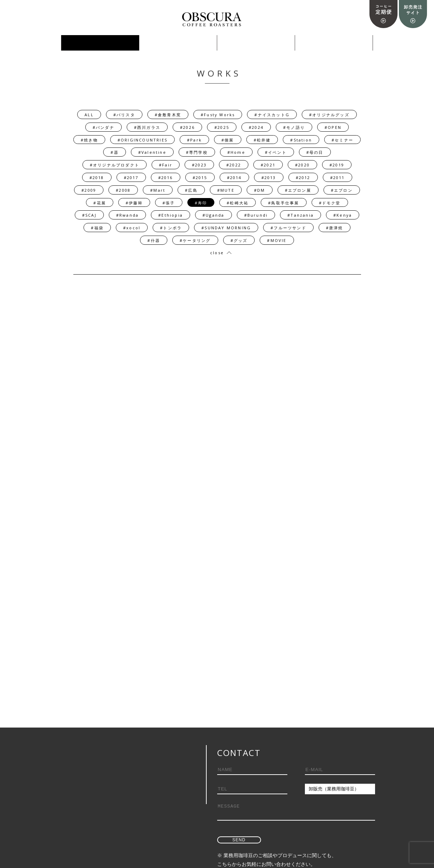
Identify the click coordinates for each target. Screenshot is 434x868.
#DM (260, 190)
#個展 (228, 140)
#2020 (302, 165)
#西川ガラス (147, 127)
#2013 (269, 177)
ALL (89, 115)
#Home (236, 152)
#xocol (132, 228)
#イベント (276, 152)
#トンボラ (171, 228)
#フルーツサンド (288, 228)
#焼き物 (89, 140)
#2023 (199, 165)
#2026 (187, 127)
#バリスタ (124, 115)
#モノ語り (294, 127)
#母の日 (315, 152)
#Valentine (152, 152)
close (217, 253)
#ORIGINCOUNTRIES (142, 140)
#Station (301, 140)
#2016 (166, 177)
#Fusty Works (218, 115)
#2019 (337, 165)
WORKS (100, 43)
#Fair (166, 165)
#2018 (97, 177)
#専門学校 (197, 152)
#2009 (89, 190)
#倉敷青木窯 (168, 115)
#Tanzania (301, 215)
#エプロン (342, 190)
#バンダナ (104, 127)
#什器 (154, 240)
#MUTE (226, 190)
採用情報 (256, 43)
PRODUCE (178, 43)
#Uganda (213, 215)
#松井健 (262, 140)
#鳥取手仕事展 (283, 203)
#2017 (131, 177)
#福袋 (97, 228)
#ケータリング (195, 240)
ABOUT (334, 43)
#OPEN (333, 127)
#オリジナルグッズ (329, 115)
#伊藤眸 (134, 203)
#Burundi (256, 215)
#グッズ (239, 240)
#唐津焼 (335, 228)
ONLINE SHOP (22, 43)
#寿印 (201, 203)
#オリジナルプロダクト (115, 165)
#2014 (234, 177)
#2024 (256, 127)
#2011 (338, 177)
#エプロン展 (298, 190)
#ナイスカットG (272, 115)
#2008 (123, 190)
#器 (114, 152)
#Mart (158, 190)
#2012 (303, 177)
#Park (194, 140)
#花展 (100, 203)
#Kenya (343, 215)
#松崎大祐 (238, 203)
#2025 (222, 127)
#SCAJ (89, 215)
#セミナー (342, 140)
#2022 (234, 165)
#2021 (268, 165)
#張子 (169, 203)
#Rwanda (127, 215)
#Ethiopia (171, 215)
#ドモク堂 (330, 203)
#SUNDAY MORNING (226, 228)
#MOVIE (277, 240)
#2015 (200, 177)
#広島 (191, 190)
